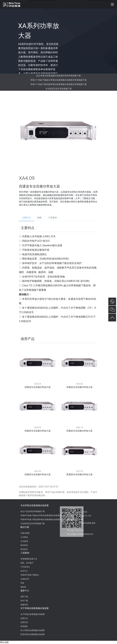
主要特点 (26, 218)
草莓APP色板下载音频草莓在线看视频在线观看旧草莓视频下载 (58, 84)
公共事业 (24, 537)
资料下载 (24, 597)
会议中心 (24, 571)
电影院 (23, 587)
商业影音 (24, 545)
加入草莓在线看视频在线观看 (33, 630)
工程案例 (52, 218)
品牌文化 (24, 618)
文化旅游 (24, 541)
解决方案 (25, 527)
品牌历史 (24, 622)
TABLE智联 (25, 533)
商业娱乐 (24, 549)
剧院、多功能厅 (27, 563)
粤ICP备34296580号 (75, 530)
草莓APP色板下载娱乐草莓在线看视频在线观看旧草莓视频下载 (58, 80)
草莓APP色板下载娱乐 (30, 575)
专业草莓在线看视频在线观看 (35, 505)
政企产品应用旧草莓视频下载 (33, 511)
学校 (22, 583)
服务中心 (25, 591)
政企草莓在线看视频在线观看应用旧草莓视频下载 (58, 76)
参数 (39, 218)
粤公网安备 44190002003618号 (80, 534)
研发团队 (24, 626)
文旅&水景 (25, 579)
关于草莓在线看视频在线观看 (35, 608)
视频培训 (24, 605)
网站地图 (4, 642)
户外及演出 (25, 567)
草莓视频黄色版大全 (29, 559)
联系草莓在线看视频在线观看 (33, 634)
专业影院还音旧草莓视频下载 (59, 89)
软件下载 (24, 601)
